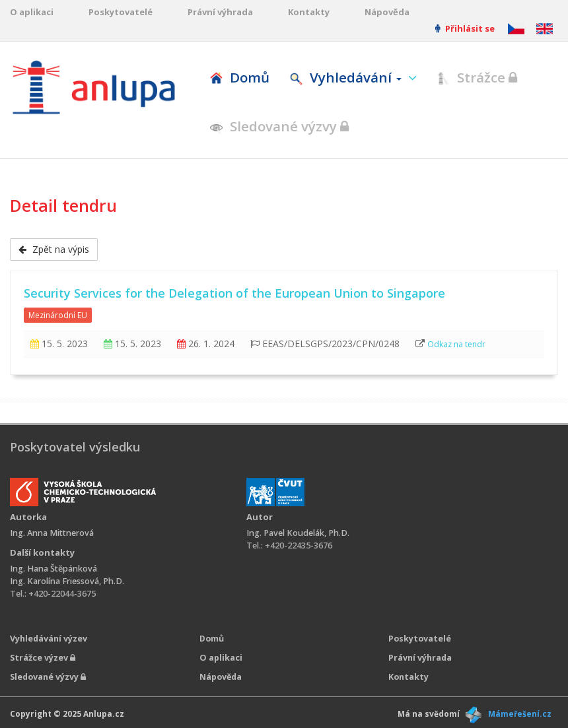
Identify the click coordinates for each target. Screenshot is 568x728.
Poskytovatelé (121, 12)
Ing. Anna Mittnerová (52, 533)
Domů (239, 77)
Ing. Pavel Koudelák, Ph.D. (298, 533)
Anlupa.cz (104, 714)
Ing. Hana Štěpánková (53, 569)
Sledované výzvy (279, 126)
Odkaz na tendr (456, 344)
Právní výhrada (220, 12)
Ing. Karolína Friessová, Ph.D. (67, 581)
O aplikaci (32, 12)
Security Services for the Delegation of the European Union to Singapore (234, 293)
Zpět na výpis (54, 249)
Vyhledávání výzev (49, 639)
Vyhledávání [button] (347, 77)
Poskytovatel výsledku (75, 447)
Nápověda (387, 12)
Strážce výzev (43, 658)
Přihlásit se (465, 28)
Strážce (477, 77)
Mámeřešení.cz (520, 714)
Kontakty (309, 12)
